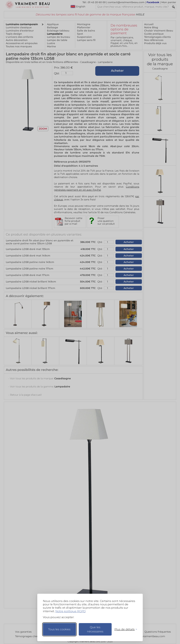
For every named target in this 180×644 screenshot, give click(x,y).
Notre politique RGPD (70, 611)
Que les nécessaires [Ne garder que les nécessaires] (95, 629)
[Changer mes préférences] (124, 629)
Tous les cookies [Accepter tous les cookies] (59, 629)
